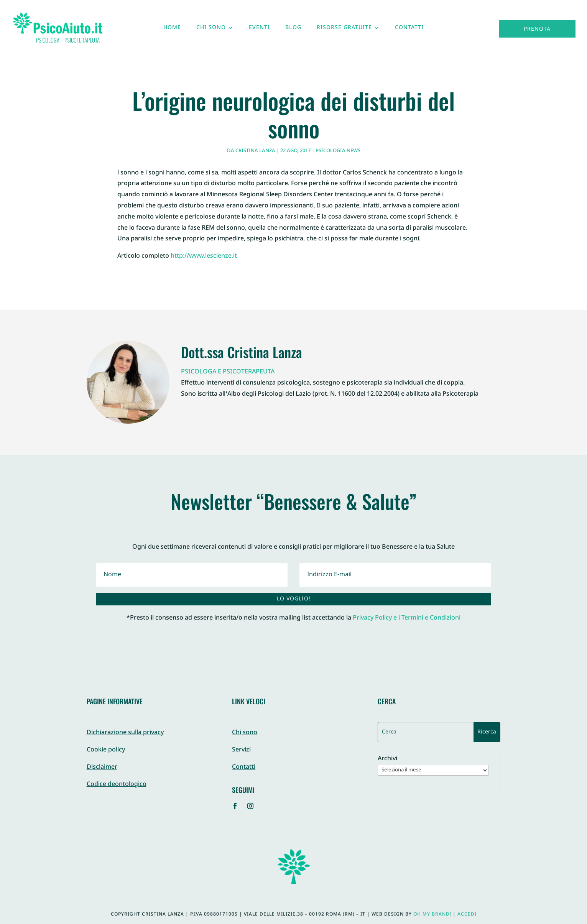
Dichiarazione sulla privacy (125, 733)
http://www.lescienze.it (204, 256)
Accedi (467, 914)
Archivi (387, 759)
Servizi (241, 750)
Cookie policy (106, 750)
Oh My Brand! (432, 914)
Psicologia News (338, 151)
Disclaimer (102, 767)
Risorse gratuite (344, 30)
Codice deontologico (117, 785)
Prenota (537, 29)
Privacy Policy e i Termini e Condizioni (407, 618)
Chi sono (211, 30)
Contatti (409, 30)
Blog (293, 30)
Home (172, 30)
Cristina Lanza (255, 151)
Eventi (259, 30)
